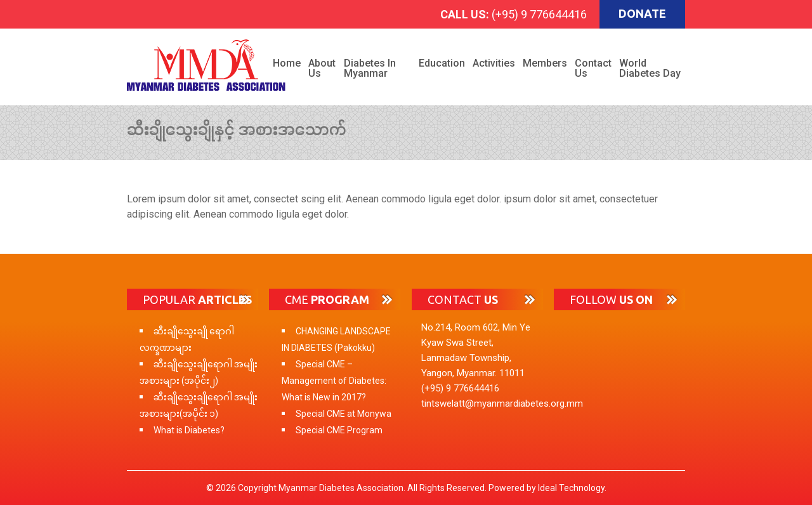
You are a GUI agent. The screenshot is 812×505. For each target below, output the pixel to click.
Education (442, 63)
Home (287, 63)
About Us (322, 68)
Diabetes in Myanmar (370, 68)
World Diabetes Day (650, 68)
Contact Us (593, 68)
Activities (494, 63)
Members (545, 63)
